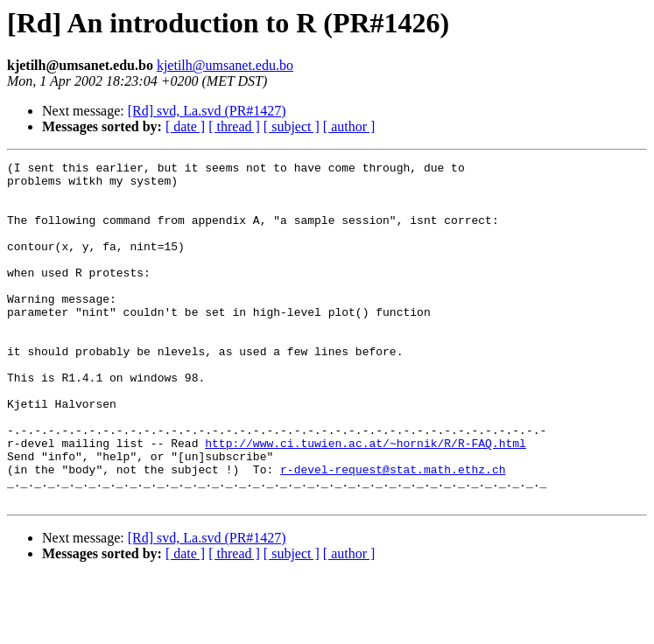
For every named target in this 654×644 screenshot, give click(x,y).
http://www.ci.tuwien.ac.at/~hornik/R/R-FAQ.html (366, 500)
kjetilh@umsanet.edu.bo (225, 65)
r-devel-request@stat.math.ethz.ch (393, 532)
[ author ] (349, 126)
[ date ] (185, 126)
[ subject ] (292, 126)
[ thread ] (234, 126)
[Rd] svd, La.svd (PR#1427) (207, 111)
